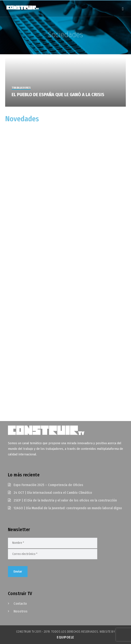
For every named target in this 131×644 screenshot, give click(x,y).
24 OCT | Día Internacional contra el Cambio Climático (53, 493)
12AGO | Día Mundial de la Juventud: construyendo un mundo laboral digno (68, 508)
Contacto (20, 604)
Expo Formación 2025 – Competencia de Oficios (48, 485)
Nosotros (21, 611)
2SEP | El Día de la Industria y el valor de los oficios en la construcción (65, 500)
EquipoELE (65, 637)
